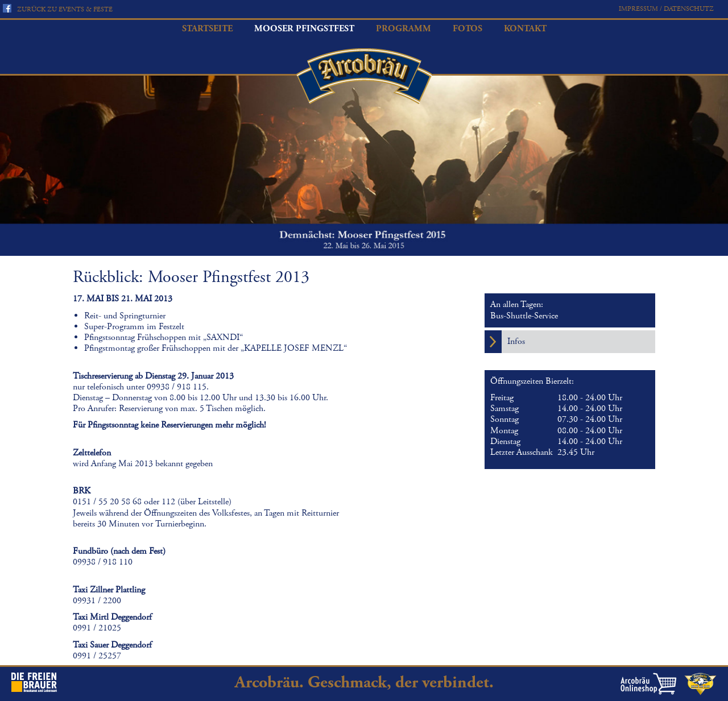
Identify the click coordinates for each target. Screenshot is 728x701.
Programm (404, 29)
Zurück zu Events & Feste (65, 9)
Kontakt (525, 29)
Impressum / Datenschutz (666, 9)
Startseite (207, 29)
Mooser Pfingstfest (304, 29)
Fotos (468, 29)
